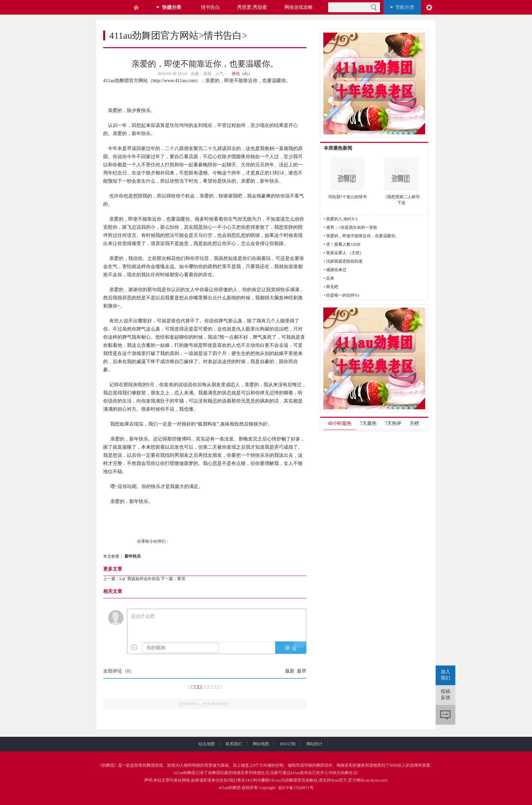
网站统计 (315, 744)
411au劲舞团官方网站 (154, 35)
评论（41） (242, 74)
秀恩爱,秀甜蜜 (252, 7)
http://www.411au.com (174, 81)
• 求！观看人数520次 (342, 244)
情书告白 (210, 7)
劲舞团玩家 (218, 773)
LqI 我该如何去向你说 (140, 579)
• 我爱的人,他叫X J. (341, 219)
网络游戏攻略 (299, 7)
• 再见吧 (331, 287)
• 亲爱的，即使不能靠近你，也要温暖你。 (362, 236)
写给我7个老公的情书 (347, 197)
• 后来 (329, 278)
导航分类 (405, 7)
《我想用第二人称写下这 (401, 200)
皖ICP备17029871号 (296, 788)
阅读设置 (429, 7)
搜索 (374, 7)
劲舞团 (108, 765)
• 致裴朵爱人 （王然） (344, 253)
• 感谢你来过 (335, 270)
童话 (182, 579)
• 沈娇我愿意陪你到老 (343, 261)
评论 (445, 715)
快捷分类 (172, 7)
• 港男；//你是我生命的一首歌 (350, 227)
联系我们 (239, 744)
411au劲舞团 (185, 773)
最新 (290, 671)
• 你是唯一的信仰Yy (342, 295)
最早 (302, 671)
